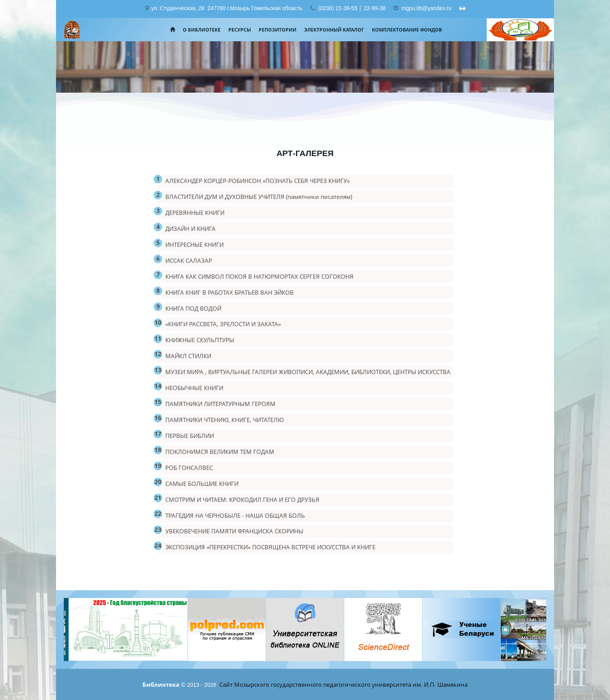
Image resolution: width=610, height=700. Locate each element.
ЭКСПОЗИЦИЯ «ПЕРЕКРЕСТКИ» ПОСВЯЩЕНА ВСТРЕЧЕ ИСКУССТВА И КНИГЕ (270, 547)
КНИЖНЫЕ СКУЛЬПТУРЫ (200, 340)
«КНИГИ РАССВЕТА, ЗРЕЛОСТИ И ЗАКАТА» (223, 324)
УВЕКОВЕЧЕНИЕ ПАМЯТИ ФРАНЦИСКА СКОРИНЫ (234, 531)
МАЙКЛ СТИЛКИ (188, 356)
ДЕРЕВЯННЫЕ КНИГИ (195, 213)
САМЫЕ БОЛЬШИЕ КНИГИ (202, 484)
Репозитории (278, 30)
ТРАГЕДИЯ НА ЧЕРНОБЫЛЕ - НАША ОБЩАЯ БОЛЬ (235, 515)
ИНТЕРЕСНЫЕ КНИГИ (195, 244)
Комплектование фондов (407, 30)
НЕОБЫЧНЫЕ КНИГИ (194, 388)
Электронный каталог (334, 30)
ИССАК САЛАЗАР (189, 260)
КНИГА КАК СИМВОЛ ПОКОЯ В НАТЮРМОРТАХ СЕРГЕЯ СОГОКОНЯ (259, 276)
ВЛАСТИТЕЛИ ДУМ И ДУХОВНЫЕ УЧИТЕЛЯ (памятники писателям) (259, 197)
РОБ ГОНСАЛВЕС (189, 468)
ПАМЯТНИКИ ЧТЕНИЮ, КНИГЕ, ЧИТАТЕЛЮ (225, 420)
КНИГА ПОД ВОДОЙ (193, 308)
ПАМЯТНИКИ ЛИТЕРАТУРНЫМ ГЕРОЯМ (220, 404)
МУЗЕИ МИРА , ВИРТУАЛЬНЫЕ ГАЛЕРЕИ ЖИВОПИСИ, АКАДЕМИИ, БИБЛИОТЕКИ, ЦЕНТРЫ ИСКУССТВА (308, 372)
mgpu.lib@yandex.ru (427, 8)
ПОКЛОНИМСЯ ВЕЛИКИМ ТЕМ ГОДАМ (220, 452)
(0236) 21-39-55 (338, 8)
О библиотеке (202, 30)
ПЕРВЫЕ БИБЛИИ (190, 436)
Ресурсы (240, 30)
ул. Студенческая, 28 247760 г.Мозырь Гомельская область (227, 8)
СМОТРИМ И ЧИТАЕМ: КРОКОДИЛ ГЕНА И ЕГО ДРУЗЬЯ (242, 499)
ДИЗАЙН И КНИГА (190, 229)
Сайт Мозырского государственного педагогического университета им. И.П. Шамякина (343, 684)
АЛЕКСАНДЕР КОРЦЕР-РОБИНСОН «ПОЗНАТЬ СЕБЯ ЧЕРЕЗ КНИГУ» (258, 181)
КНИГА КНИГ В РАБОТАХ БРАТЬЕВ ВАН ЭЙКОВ (230, 292)
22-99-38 (375, 8)
